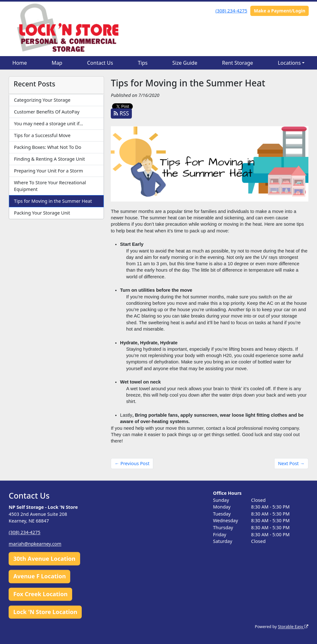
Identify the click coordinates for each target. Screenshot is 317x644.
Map (57, 63)
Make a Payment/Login (279, 11)
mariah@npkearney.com (35, 544)
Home (20, 63)
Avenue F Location (40, 576)
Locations (289, 63)
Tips (143, 63)
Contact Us (100, 63)
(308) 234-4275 (231, 11)
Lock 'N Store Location (45, 612)
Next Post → (291, 463)
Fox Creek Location (41, 594)
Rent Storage (237, 63)
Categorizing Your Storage (42, 100)
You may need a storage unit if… (49, 124)
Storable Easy (293, 627)
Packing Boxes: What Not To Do (48, 147)
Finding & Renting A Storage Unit (49, 159)
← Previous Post (132, 463)
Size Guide (185, 63)
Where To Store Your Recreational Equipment (50, 186)
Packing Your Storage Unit (42, 213)
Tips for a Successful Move (42, 135)
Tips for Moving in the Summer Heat (53, 201)
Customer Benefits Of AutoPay (47, 112)
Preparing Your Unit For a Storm (49, 171)
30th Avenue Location (45, 559)
